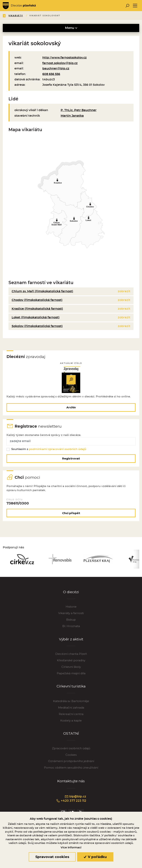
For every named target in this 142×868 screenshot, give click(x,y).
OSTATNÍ (71, 735)
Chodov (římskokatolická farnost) (37, 300)
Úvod (25, 16)
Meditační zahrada (71, 709)
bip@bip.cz (75, 798)
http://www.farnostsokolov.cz (65, 58)
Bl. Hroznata (71, 628)
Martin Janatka (72, 116)
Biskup (71, 621)
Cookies (71, 756)
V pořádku (95, 857)
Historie (71, 608)
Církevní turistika (71, 688)
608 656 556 (51, 74)
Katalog (41, 16)
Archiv (71, 408)
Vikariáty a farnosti (71, 615)
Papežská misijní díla (71, 675)
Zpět (9, 16)
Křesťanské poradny (71, 662)
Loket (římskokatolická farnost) (36, 317)
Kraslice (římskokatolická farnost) (37, 309)
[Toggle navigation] (135, 6)
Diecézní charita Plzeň (71, 655)
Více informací (71, 847)
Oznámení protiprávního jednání (71, 763)
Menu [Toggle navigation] (71, 28)
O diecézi (71, 593)
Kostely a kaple (71, 722)
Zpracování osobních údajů (71, 750)
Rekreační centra (71, 715)
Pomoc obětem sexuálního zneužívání (71, 769)
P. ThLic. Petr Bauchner (79, 110)
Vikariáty (61, 16)
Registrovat (71, 459)
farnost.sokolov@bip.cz (60, 63)
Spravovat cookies (52, 857)
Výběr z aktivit (71, 640)
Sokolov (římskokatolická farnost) (37, 326)
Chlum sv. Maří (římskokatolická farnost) (42, 291)
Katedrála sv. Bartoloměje (71, 703)
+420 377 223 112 (71, 802)
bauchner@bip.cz (56, 69)
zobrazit (124, 291)
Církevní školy (71, 668)
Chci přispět (71, 514)
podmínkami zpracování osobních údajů (58, 450)
